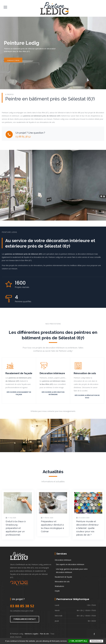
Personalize (96, 641)
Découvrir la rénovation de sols (87, 397)
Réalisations (59, 586)
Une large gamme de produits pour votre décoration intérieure (72, 571)
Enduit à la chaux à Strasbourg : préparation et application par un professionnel (16, 528)
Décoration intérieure (63, 560)
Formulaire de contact (25, 619)
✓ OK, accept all (78, 641)
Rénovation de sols (62, 582)
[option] (18, 515)
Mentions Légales (32, 634)
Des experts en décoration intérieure (70, 564)
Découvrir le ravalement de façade (19, 393)
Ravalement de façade (63, 577)
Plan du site (44, 634)
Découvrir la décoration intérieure (53, 393)
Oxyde (57, 591)
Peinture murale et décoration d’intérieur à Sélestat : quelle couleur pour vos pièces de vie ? (87, 528)
